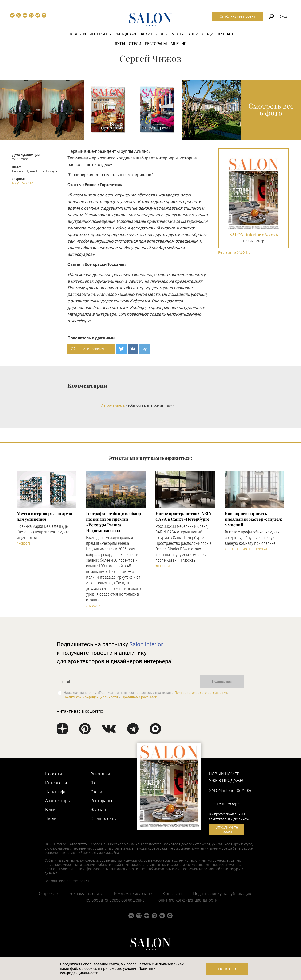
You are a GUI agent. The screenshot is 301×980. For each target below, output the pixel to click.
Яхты (120, 44)
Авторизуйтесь (113, 405)
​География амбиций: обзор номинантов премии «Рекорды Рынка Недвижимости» (114, 522)
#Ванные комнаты (256, 549)
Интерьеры (101, 34)
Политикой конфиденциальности (91, 697)
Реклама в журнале (133, 893)
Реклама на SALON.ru (234, 253)
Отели (135, 44)
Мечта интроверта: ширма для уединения (44, 516)
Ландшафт (126, 34)
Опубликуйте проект (238, 16)
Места (178, 34)
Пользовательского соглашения (201, 693)
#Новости (24, 544)
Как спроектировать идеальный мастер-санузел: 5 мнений (253, 519)
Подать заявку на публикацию (223, 893)
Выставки (100, 774)
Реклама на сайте (86, 893)
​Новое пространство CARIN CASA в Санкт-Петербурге (184, 516)
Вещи (193, 34)
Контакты (172, 893)
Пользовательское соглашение (114, 900)
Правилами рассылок (139, 697)
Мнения (178, 44)
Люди (208, 34)
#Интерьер (233, 549)
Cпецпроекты (104, 819)
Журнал (225, 34)
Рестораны (156, 44)
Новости (77, 34)
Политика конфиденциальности (186, 900)
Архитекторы (154, 34)
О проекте (48, 893)
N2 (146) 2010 (23, 183)
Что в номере (227, 804)
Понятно (227, 969)
